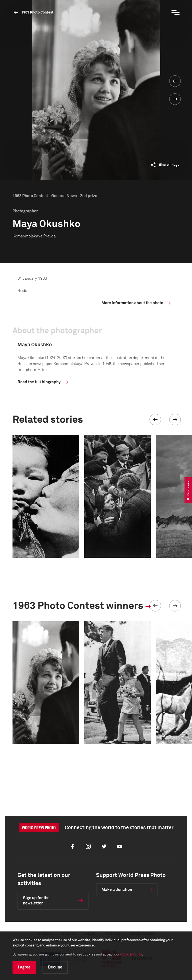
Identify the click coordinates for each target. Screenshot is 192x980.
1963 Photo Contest (37, 13)
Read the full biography (39, 382)
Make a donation (117, 890)
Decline (55, 967)
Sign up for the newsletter (36, 901)
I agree (24, 967)
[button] (155, 420)
